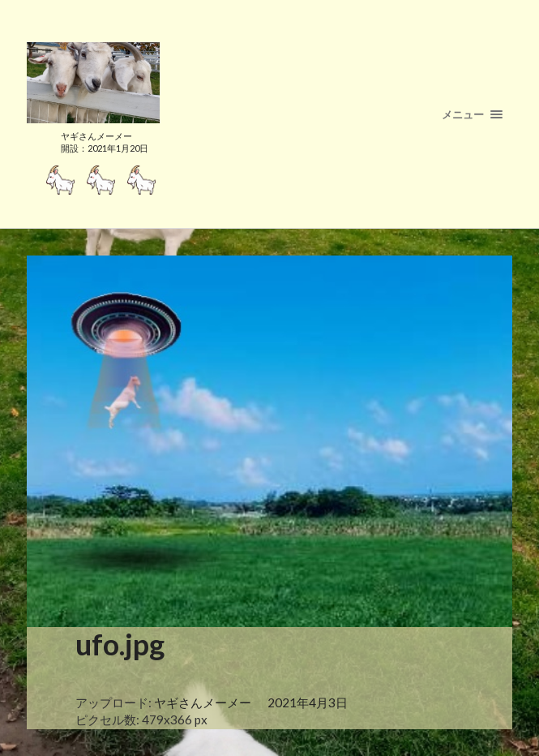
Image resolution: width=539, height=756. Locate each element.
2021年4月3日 (308, 702)
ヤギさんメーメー (203, 702)
